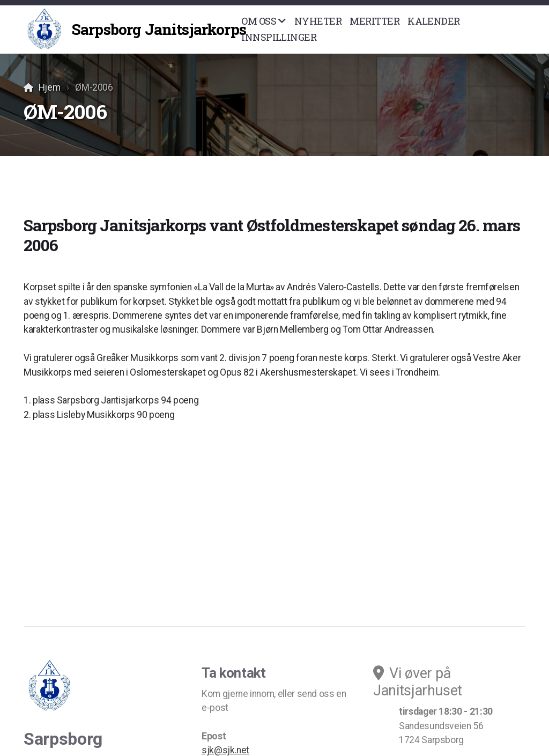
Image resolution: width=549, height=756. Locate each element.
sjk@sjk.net (225, 750)
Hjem (50, 87)
